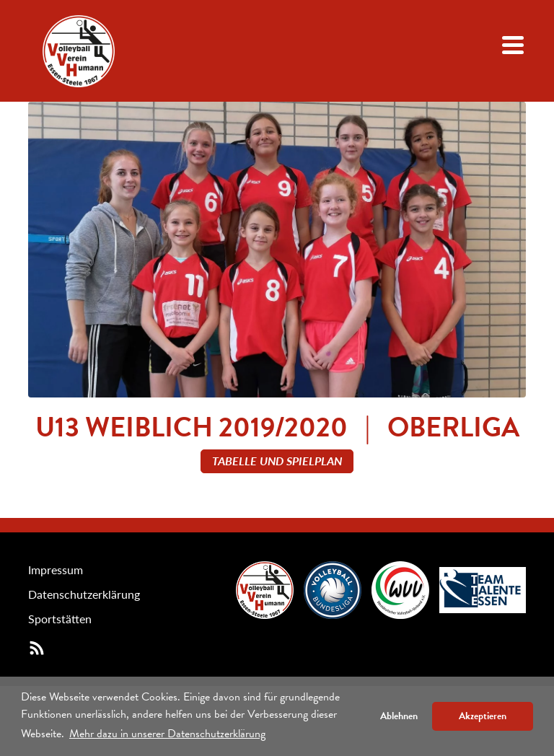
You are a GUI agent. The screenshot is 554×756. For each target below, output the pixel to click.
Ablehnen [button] (399, 716)
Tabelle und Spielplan (277, 461)
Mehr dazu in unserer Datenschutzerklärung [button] (167, 734)
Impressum (56, 570)
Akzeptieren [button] (483, 716)
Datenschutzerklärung (84, 594)
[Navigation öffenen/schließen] (513, 45)
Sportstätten (60, 619)
